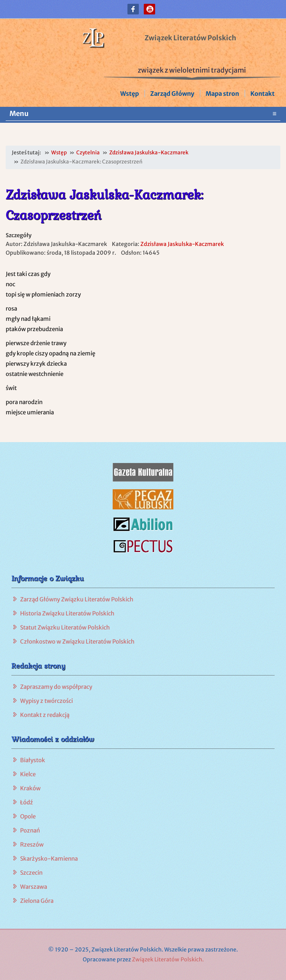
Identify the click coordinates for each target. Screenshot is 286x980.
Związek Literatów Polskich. (168, 959)
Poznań (30, 830)
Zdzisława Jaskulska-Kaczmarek (182, 244)
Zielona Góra (37, 901)
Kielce (28, 774)
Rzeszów (32, 844)
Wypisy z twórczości (46, 701)
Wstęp (130, 94)
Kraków (30, 788)
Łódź (27, 802)
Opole (28, 816)
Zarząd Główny (172, 94)
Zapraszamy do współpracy (56, 687)
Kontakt (262, 94)
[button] (133, 9)
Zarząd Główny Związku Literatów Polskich (77, 599)
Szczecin (31, 873)
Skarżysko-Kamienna (49, 859)
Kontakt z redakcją (45, 715)
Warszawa (34, 887)
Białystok (33, 760)
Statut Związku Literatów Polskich (65, 627)
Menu (143, 114)
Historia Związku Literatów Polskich (67, 613)
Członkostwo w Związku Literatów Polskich (77, 641)
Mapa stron (222, 94)
